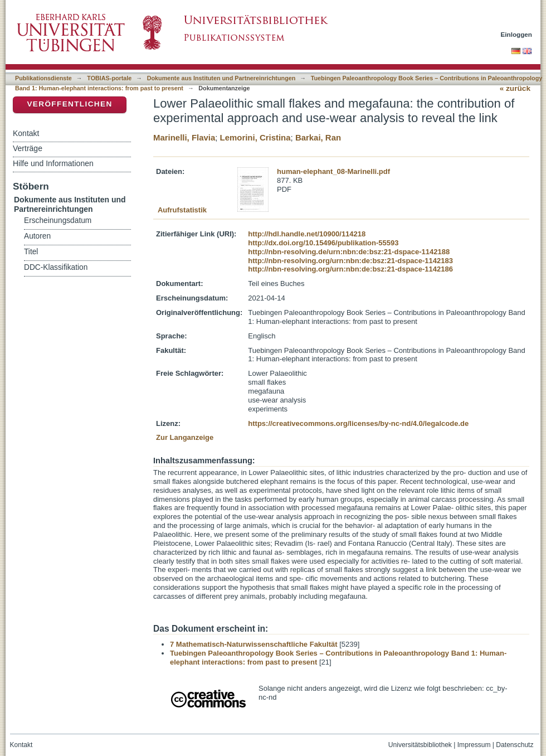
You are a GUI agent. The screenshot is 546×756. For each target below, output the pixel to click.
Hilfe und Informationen (53, 163)
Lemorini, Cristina (255, 137)
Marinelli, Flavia (184, 137)
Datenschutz (515, 745)
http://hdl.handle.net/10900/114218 (307, 234)
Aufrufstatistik (182, 210)
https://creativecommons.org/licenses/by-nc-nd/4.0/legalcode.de (358, 423)
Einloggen (517, 34)
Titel (31, 252)
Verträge (28, 148)
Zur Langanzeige (185, 437)
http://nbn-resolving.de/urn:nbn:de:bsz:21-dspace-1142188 (349, 252)
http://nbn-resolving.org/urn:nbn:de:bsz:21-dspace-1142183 (350, 261)
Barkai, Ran (318, 137)
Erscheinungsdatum (58, 220)
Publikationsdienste (43, 78)
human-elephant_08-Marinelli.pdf (333, 171)
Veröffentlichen (69, 104)
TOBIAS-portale (109, 78)
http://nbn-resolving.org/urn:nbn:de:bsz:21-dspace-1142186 (350, 269)
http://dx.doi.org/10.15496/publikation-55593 (323, 243)
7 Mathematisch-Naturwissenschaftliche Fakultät (254, 644)
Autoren (37, 236)
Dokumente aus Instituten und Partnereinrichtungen (221, 78)
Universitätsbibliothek (420, 745)
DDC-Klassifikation (56, 267)
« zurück (515, 88)
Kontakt (26, 133)
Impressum (474, 745)
